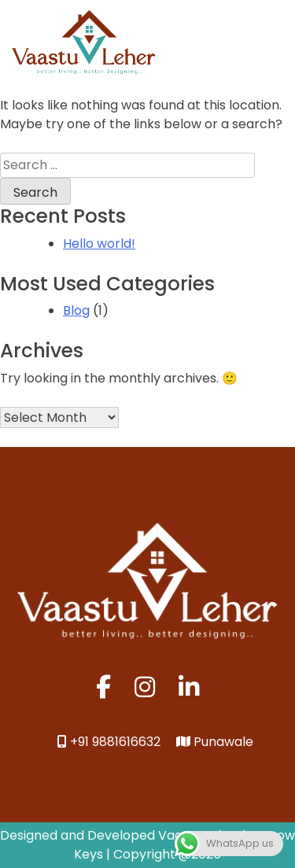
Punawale (215, 742)
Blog (76, 310)
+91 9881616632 (109, 742)
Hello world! (99, 244)
